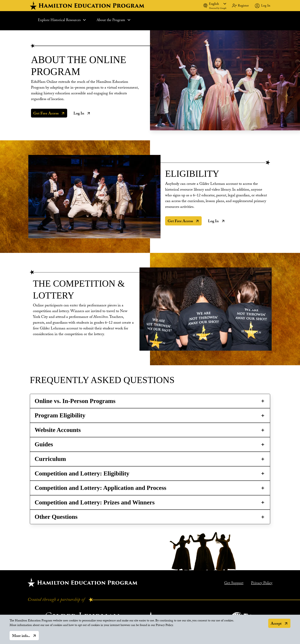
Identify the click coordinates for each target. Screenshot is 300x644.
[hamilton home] (88, 6)
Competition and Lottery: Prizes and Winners (95, 502)
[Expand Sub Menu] (84, 20)
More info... (21, 638)
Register (243, 5)
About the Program (114, 20)
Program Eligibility (60, 415)
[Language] (218, 4)
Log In (266, 5)
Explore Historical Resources (62, 20)
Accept (276, 626)
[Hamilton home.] (83, 582)
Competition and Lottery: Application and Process (100, 488)
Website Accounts (58, 430)
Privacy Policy (262, 583)
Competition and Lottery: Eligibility (82, 473)
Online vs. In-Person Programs (75, 401)
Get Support (234, 583)
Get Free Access (46, 114)
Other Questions (56, 517)
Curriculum (50, 459)
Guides (44, 444)
